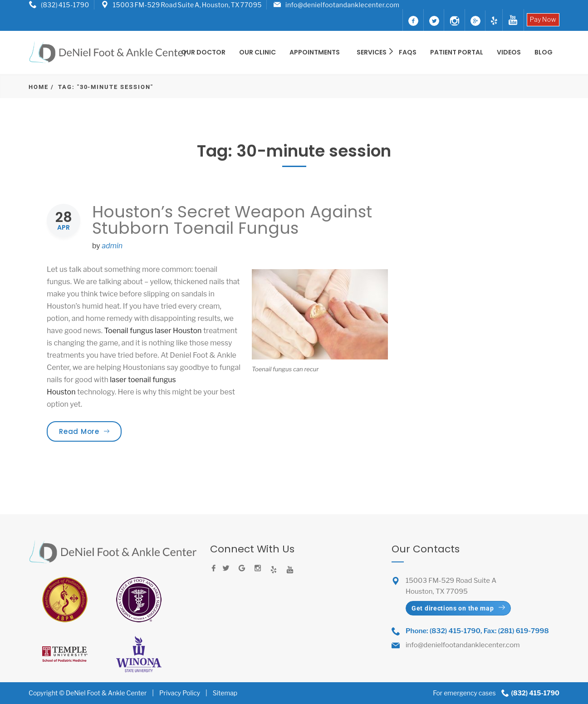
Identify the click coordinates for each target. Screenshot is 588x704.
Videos (509, 52)
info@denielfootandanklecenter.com (342, 5)
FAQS (408, 52)
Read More (90, 431)
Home (39, 87)
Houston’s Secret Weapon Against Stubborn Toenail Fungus (232, 220)
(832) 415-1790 (65, 5)
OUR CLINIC (257, 52)
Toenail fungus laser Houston (153, 331)
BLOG (544, 52)
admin (112, 246)
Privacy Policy (180, 693)
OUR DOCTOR (203, 52)
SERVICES (372, 52)
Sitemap (225, 693)
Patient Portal (457, 52)
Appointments (315, 52)
